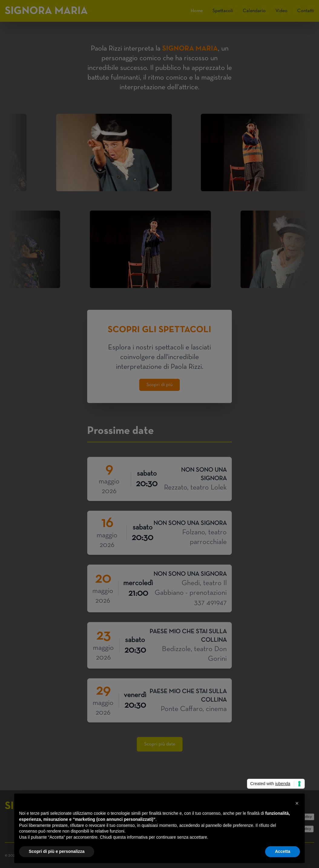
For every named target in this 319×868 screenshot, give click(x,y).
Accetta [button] (283, 851)
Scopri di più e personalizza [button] (57, 851)
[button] (297, 803)
